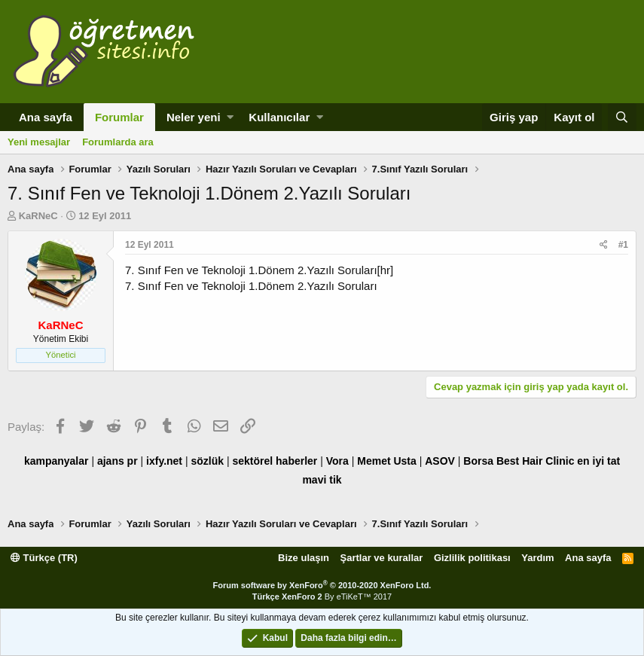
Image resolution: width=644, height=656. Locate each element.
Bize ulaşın (304, 558)
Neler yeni (194, 117)
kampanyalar (56, 461)
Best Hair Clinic (535, 461)
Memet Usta (387, 461)
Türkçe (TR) (44, 558)
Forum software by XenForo (322, 585)
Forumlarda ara (118, 142)
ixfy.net (164, 461)
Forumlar (119, 117)
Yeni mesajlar (39, 142)
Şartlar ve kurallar (382, 558)
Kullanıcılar (279, 117)
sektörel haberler (275, 461)
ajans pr (118, 461)
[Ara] (622, 117)
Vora (337, 461)
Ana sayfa (46, 117)
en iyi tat (598, 461)
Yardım (537, 558)
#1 (623, 245)
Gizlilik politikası (472, 558)
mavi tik (322, 480)
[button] (230, 117)
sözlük (207, 461)
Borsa (478, 461)
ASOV (440, 461)
